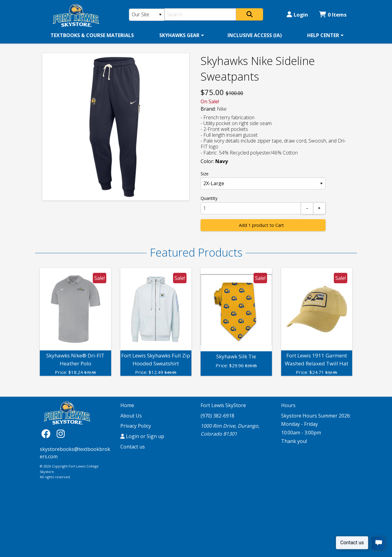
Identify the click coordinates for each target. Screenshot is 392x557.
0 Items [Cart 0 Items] (333, 15)
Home (127, 405)
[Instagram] (61, 434)
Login (297, 15)
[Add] (319, 208)
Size (205, 174)
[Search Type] (147, 15)
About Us (131, 416)
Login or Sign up (142, 436)
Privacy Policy (136, 426)
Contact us (133, 447)
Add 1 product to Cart (261, 225)
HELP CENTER (323, 35)
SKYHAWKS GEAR (179, 35)
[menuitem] (92, 35)
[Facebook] (47, 434)
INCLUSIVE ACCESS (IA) (255, 35)
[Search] (200, 14)
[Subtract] (307, 208)
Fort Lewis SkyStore (223, 405)
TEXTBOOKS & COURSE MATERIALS (92, 35)
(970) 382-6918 (217, 416)
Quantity (209, 198)
